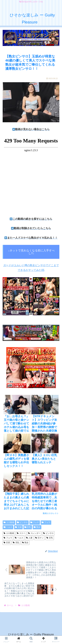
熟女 (37, 527)
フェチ (35, 522)
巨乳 (28, 527)
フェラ (46, 522)
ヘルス (8, 527)
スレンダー (34, 533)
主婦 (18, 527)
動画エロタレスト (51, 513)
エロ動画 (9, 522)
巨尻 (7, 543)
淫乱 (16, 543)
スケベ (21, 533)
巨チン (39, 538)
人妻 (29, 538)
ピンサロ (22, 522)
